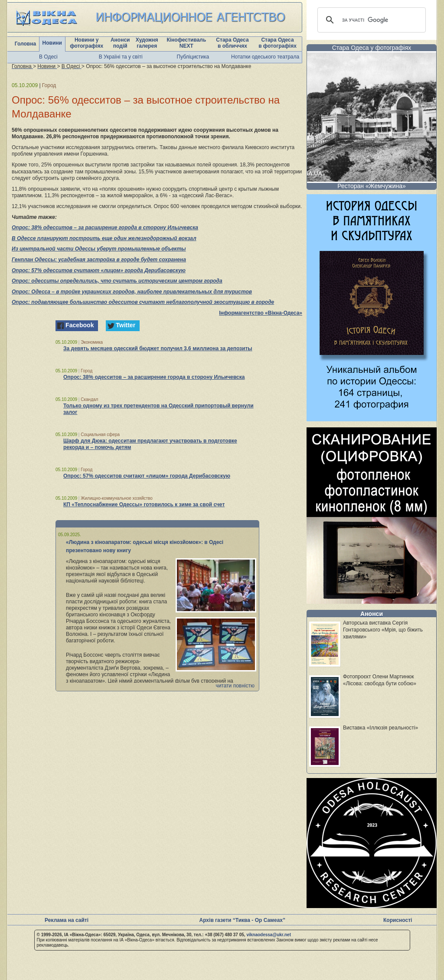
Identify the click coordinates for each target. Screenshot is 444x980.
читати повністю (235, 686)
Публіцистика (193, 57)
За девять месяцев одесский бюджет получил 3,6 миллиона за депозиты (158, 348)
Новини (52, 43)
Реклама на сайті (67, 920)
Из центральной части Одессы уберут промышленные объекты (99, 249)
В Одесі (48, 57)
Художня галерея (147, 43)
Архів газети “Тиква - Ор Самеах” (242, 920)
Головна (25, 44)
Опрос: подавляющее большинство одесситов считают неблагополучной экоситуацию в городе (143, 302)
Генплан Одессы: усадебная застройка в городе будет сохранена (99, 260)
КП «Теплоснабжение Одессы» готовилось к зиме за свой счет (144, 505)
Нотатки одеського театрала (265, 57)
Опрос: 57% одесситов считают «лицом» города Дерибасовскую (99, 270)
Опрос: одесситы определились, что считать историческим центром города (117, 281)
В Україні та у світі (121, 57)
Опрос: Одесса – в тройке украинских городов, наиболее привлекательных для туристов (132, 292)
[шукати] (370, 20)
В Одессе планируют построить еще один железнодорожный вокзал (104, 238)
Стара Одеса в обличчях (232, 43)
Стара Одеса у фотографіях (372, 48)
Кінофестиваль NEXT (186, 43)
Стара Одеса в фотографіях (277, 43)
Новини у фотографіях (87, 43)
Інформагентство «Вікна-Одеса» (261, 313)
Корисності (398, 920)
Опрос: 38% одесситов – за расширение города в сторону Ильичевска (105, 228)
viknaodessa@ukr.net (269, 935)
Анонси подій (120, 43)
